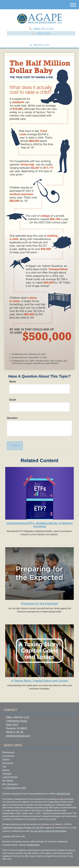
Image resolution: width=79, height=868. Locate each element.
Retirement (8, 758)
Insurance (8, 768)
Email (13, 405)
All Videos (8, 786)
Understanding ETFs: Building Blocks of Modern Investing (39, 530)
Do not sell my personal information (33, 834)
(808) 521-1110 (44, 30)
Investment (8, 761)
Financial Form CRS (12, 793)
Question (12, 423)
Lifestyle (7, 779)
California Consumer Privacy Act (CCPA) (17, 831)
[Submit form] (15, 451)
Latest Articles (10, 782)
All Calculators (10, 789)
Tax (4, 772)
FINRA (29, 847)
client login (43, 37)
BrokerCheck (62, 798)
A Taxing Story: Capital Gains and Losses (39, 686)
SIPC (34, 847)
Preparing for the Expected (39, 609)
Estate (6, 765)
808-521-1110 (39, 50)
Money (6, 775)
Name (13, 387)
